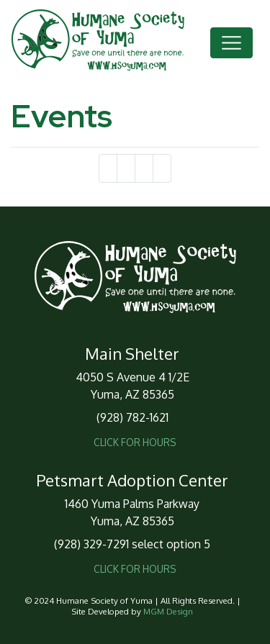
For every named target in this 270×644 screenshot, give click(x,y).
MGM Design (168, 611)
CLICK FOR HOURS (135, 442)
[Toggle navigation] (231, 43)
